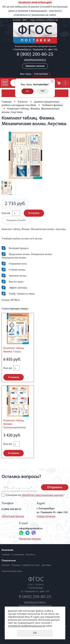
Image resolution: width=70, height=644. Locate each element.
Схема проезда (46, 516)
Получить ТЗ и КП (16, 221)
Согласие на (35, 495)
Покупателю (9, 561)
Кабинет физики (53, 105)
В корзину (34, 213)
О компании (18, 555)
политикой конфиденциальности (27, 626)
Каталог (23, 102)
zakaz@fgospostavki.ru (35, 60)
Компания (7, 550)
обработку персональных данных (42, 495)
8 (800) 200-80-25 (35, 55)
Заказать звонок (35, 66)
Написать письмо (30, 539)
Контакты (30, 555)
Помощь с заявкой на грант (26, 565)
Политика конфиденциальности (35, 606)
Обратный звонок (13, 516)
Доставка (46, 565)
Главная (7, 102)
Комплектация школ (12, 571)
